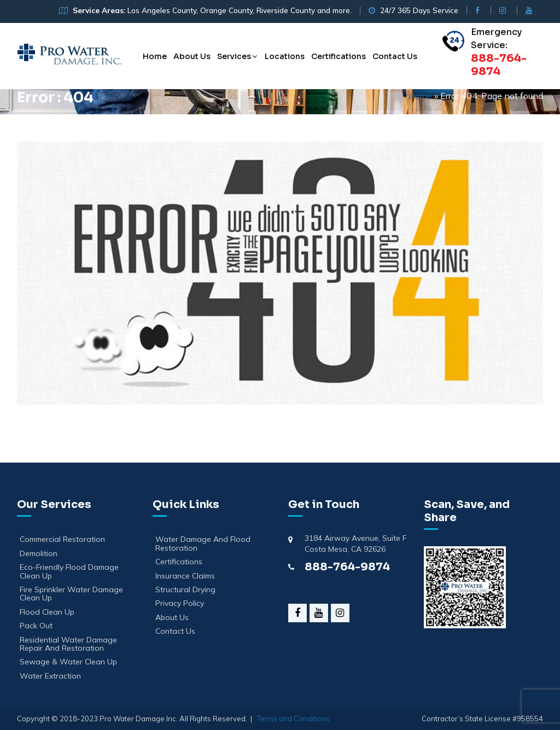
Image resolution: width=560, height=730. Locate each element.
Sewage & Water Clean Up (68, 662)
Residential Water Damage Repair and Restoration (68, 644)
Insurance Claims (185, 576)
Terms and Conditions (293, 719)
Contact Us (395, 56)
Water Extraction (50, 676)
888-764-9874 (347, 567)
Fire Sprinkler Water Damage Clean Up (71, 594)
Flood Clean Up (47, 612)
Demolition (39, 554)
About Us (192, 56)
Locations (285, 56)
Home (155, 56)
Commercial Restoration (62, 539)
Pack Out (36, 626)
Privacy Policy (180, 603)
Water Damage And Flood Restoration (203, 544)
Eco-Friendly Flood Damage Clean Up (69, 572)
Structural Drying (185, 590)
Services (234, 56)
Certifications (339, 56)
